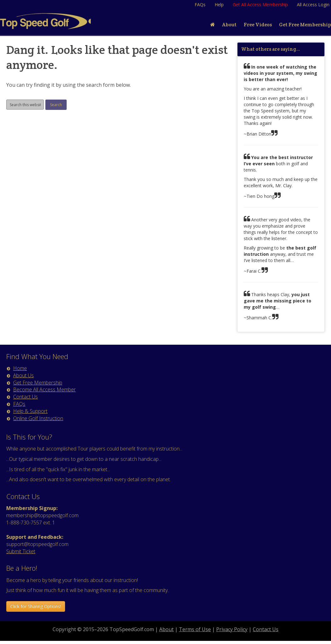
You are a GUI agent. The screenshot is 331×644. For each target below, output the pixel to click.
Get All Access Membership (260, 5)
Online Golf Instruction (38, 418)
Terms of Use (195, 629)
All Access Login (313, 5)
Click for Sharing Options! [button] (36, 606)
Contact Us (25, 397)
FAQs (200, 5)
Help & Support (30, 411)
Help (219, 5)
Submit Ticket (21, 551)
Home (20, 368)
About (166, 629)
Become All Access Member (44, 389)
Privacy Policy (232, 629)
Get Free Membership (38, 383)
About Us (23, 375)
